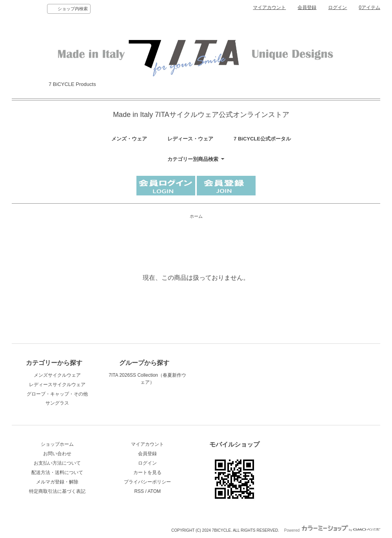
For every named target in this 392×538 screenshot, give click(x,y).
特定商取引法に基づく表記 (57, 491)
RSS (139, 491)
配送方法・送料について (57, 472)
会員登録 (307, 7)
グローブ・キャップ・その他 (57, 394)
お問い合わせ (57, 454)
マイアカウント (269, 7)
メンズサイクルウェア (57, 375)
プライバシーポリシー (147, 482)
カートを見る (147, 472)
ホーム (196, 216)
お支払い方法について (57, 463)
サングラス (57, 403)
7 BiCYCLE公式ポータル (262, 139)
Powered (332, 530)
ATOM (154, 491)
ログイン (338, 7)
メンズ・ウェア (129, 139)
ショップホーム (57, 444)
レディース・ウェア (190, 139)
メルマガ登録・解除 (57, 482)
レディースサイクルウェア (57, 385)
